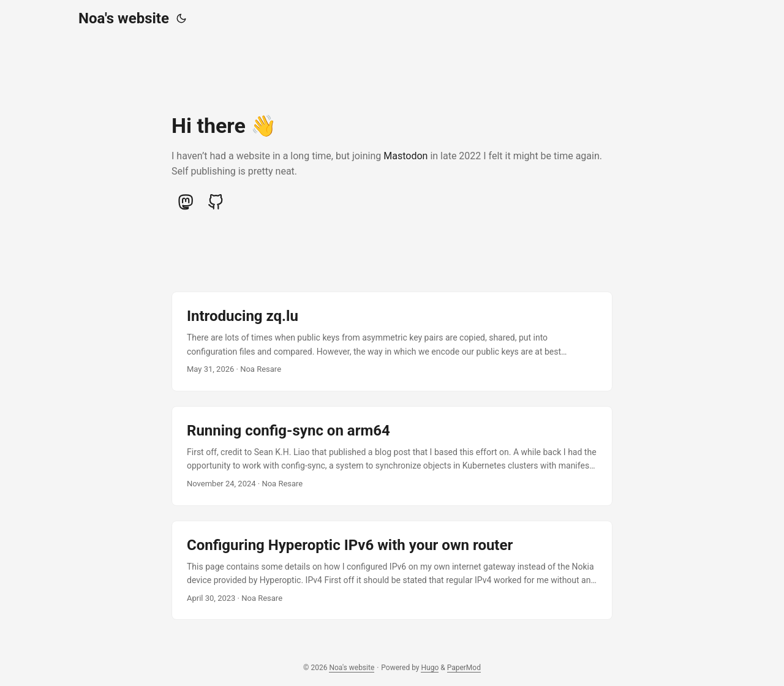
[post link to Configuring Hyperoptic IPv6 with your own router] (392, 571)
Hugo (430, 668)
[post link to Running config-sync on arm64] (392, 456)
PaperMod (464, 668)
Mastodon (405, 156)
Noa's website (124, 18)
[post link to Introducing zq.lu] (392, 341)
